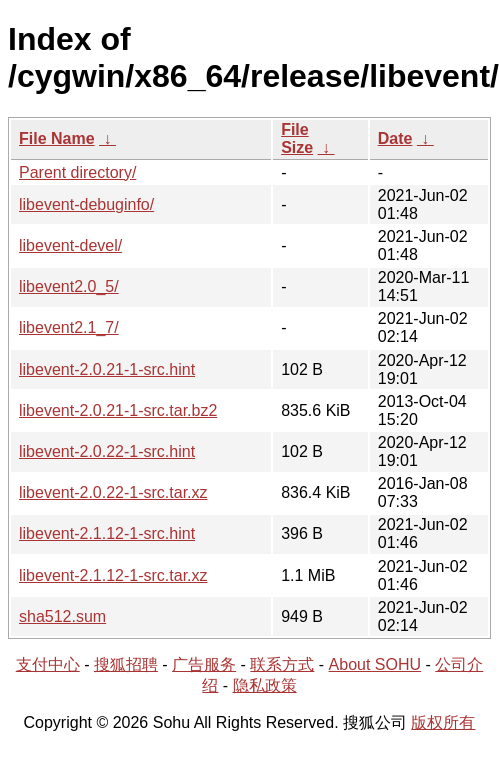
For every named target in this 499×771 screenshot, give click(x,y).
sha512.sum (62, 616)
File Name (57, 138)
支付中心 (48, 664)
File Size (297, 138)
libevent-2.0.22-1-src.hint (107, 451)
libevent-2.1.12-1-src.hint (107, 533)
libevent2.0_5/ (69, 286)
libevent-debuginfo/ (86, 204)
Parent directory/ (77, 172)
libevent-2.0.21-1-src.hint (107, 369)
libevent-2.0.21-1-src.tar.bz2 (118, 410)
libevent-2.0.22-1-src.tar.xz (113, 492)
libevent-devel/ (70, 245)
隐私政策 (265, 685)
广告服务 (204, 664)
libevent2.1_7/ (69, 327)
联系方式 (282, 664)
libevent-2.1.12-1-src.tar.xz (113, 575)
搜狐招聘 (126, 664)
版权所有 (443, 722)
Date (395, 138)
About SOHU (375, 664)
